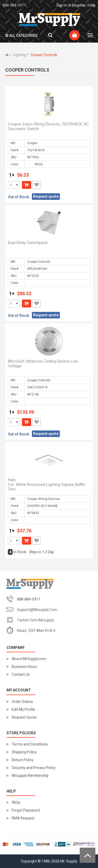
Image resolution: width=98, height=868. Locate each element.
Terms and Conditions (30, 744)
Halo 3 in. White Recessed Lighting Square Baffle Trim (46, 485)
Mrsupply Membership (30, 776)
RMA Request (23, 818)
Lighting (20, 55)
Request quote (46, 196)
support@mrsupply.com (37, 610)
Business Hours (24, 667)
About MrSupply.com (29, 659)
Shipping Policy (24, 752)
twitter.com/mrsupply (36, 620)
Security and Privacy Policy (34, 768)
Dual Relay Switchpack (28, 243)
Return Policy (23, 760)
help (92, 5)
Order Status (22, 702)
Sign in (62, 5)
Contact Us (21, 674)
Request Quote (24, 717)
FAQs (16, 802)
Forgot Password (26, 810)
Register (79, 5)
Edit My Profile (24, 709)
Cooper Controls (44, 55)
